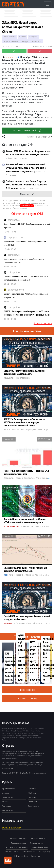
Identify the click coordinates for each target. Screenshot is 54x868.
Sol (6, 575)
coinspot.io (14, 220)
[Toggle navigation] (48, 4)
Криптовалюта (9, 789)
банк (29, 623)
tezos (30, 735)
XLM (22, 733)
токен (20, 478)
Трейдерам (43, 478)
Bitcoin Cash (30, 731)
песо (50, 526)
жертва (34, 37)
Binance (38, 623)
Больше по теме (43, 323)
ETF (23, 429)
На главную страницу (27, 698)
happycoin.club (16, 237)
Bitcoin (5, 729)
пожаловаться (27, 206)
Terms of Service (28, 852)
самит (23, 37)
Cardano (18, 735)
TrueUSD (13, 738)
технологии (10, 37)
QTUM (30, 738)
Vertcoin (34, 733)
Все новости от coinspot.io (38, 137)
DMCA (8, 860)
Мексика (15, 526)
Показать (7, 769)
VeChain (27, 733)
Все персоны (34, 806)
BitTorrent (37, 738)
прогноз (30, 575)
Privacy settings (21, 856)
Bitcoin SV (10, 735)
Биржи (5, 802)
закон (39, 575)
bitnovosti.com (16, 290)
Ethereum (12, 729)
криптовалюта (12, 429)
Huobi (24, 735)
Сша (7, 526)
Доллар (5, 793)
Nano (4, 740)
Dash (4, 733)
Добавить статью (38, 839)
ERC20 (13, 733)
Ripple (48, 429)
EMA (47, 575)
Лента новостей (27, 690)
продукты (32, 429)
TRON (35, 729)
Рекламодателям (19, 843)
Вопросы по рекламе (12, 827)
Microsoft (37, 41)
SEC (41, 429)
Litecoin (19, 729)
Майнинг (32, 793)
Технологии (7, 797)
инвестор (30, 478)
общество (10, 378)
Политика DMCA (11, 852)
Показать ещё (27, 194)
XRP (23, 731)
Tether (38, 731)
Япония (9, 623)
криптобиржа (24, 378)
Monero (41, 729)
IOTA (13, 731)
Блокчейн (32, 802)
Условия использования (17, 847)
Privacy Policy (45, 852)
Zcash (8, 731)
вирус (26, 41)
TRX (4, 731)
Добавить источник (18, 839)
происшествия (12, 41)
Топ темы (6, 806)
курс (12, 575)
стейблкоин (28, 526)
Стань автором (36, 843)
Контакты (35, 856)
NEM (8, 733)
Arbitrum (40, 526)
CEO (46, 623)
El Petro (18, 731)
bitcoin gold (22, 738)
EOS (25, 729)
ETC (18, 733)
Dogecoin (6, 738)
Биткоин (32, 789)
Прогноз (32, 797)
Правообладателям (39, 847)
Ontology (36, 735)
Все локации (8, 810)
